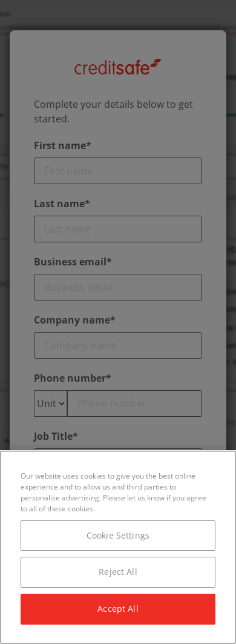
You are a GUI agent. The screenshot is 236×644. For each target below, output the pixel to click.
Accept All (118, 609)
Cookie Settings (118, 535)
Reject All (118, 572)
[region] (118, 547)
